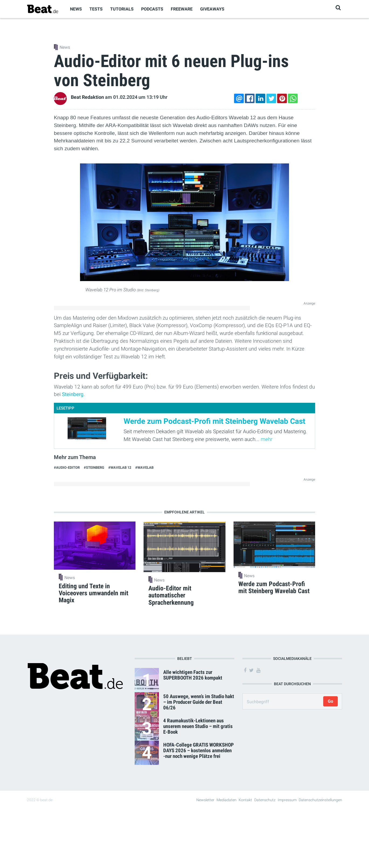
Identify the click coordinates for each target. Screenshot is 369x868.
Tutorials (122, 9)
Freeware (182, 9)
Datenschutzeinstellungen (320, 800)
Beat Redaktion (87, 97)
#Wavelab (144, 468)
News (76, 9)
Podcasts (152, 9)
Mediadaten (227, 800)
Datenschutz (265, 800)
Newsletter (205, 800)
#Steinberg (94, 468)
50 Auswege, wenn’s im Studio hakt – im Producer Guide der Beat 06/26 (199, 702)
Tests (96, 9)
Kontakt (245, 800)
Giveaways (212, 9)
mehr (267, 439)
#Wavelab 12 (120, 468)
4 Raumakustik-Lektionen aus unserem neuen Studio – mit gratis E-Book (198, 726)
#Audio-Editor (67, 468)
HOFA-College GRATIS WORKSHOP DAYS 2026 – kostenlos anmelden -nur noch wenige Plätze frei (199, 750)
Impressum (287, 800)
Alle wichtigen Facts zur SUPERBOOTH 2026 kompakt (193, 675)
